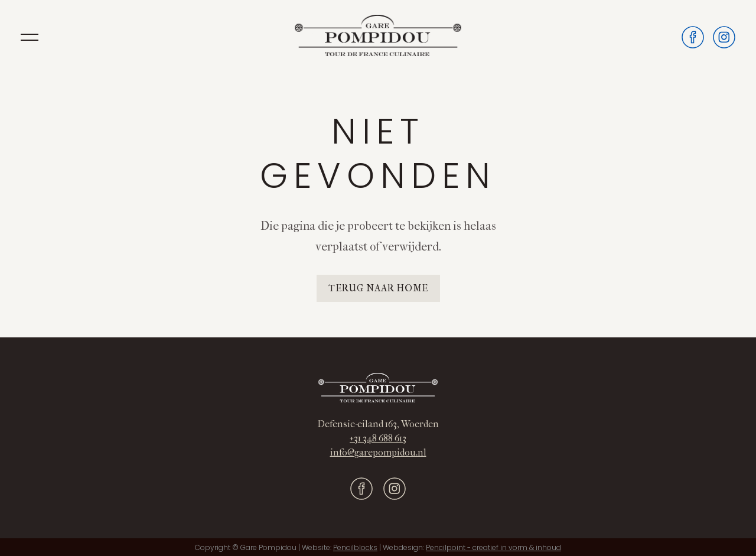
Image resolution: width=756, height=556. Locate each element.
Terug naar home (378, 288)
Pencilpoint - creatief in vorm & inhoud (493, 547)
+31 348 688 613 (378, 438)
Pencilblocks (355, 547)
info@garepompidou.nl (378, 452)
